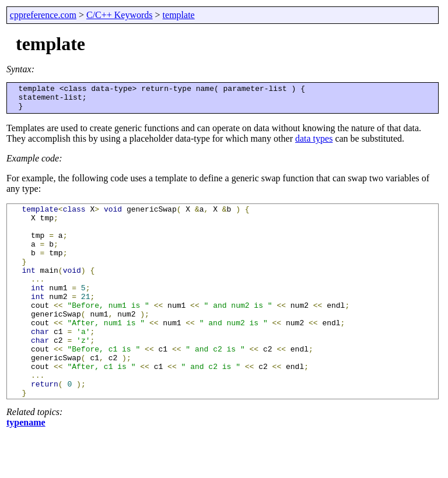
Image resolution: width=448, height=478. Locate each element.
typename (26, 466)
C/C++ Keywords (120, 15)
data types (314, 144)
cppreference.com (43, 15)
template (179, 15)
